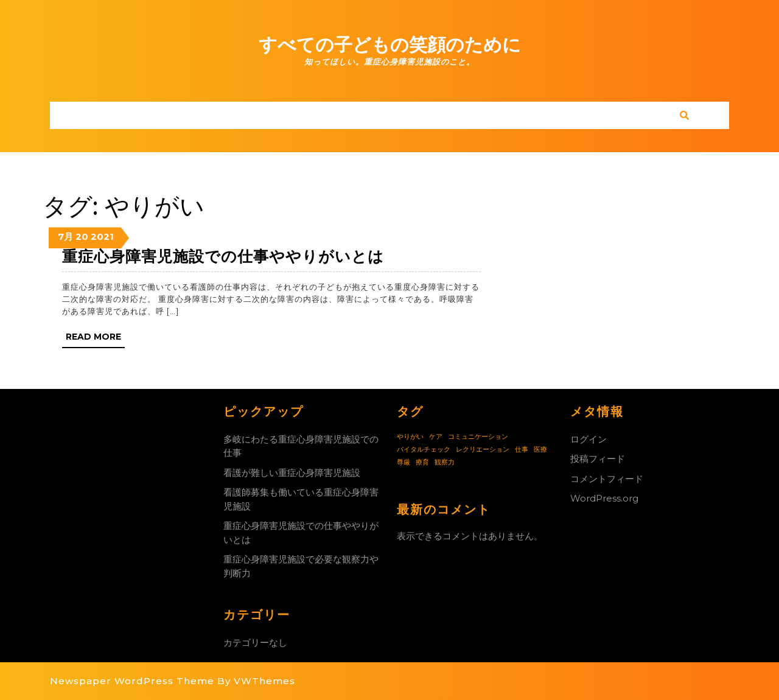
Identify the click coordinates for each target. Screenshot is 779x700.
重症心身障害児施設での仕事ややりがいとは (223, 256)
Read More (95, 339)
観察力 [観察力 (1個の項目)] (445, 462)
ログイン (589, 439)
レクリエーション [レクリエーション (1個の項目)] (483, 450)
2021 (102, 236)
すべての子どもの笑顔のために (390, 45)
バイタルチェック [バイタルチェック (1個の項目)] (424, 450)
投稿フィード (598, 459)
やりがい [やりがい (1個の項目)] (410, 437)
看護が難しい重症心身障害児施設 (292, 473)
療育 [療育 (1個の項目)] (422, 462)
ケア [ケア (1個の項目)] (436, 437)
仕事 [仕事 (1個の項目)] (522, 450)
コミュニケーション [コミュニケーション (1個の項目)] (478, 437)
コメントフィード (607, 479)
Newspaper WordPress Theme (132, 681)
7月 (65, 236)
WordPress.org (604, 498)
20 (82, 236)
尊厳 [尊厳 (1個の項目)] (403, 462)
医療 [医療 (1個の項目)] (540, 450)
